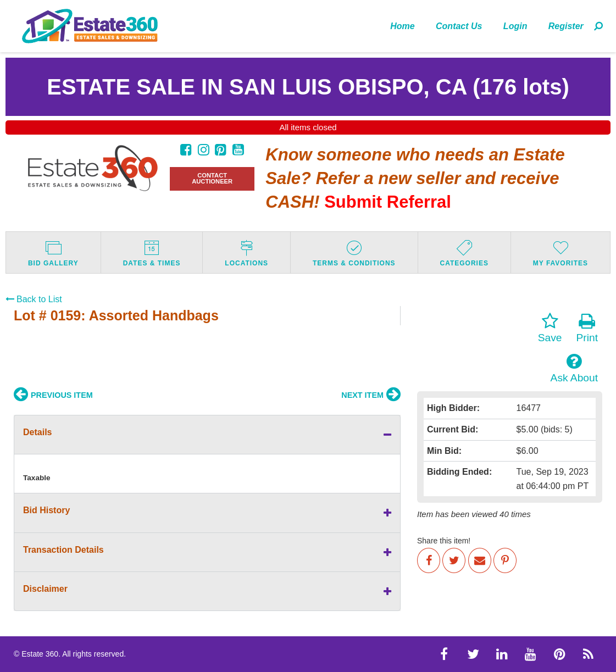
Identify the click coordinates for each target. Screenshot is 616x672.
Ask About (574, 368)
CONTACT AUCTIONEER (212, 178)
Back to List (34, 299)
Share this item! (444, 541)
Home (402, 26)
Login (515, 26)
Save (550, 328)
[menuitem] (403, 26)
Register (566, 26)
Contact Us (459, 26)
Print (587, 328)
